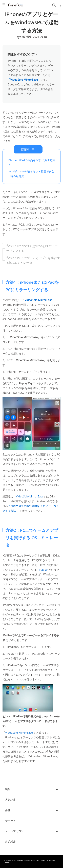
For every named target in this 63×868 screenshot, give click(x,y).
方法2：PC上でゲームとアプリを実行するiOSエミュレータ (33, 260)
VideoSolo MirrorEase (39, 300)
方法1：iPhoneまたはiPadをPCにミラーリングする (32, 248)
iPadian (44, 570)
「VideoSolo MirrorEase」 (24, 80)
